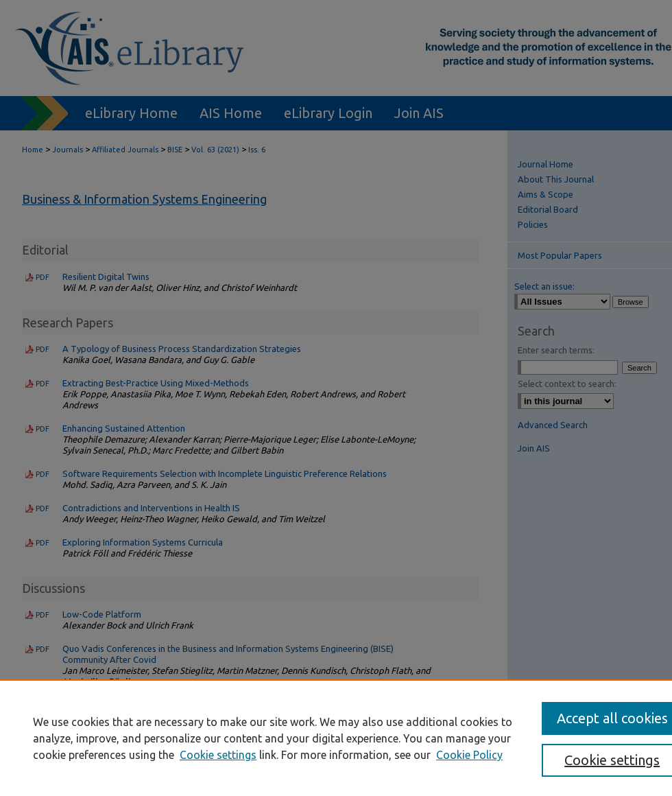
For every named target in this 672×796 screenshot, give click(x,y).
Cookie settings (218, 755)
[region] (336, 738)
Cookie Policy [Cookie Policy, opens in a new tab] (469, 755)
